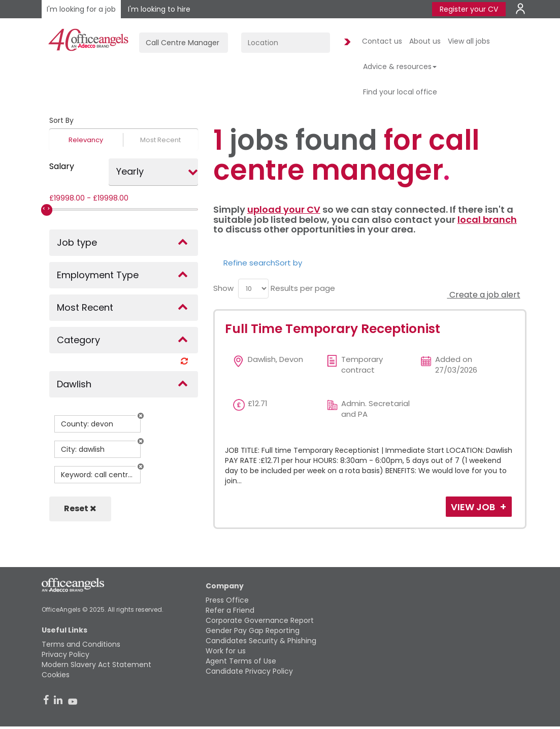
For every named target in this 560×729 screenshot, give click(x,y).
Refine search (249, 263)
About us (425, 41)
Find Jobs (346, 42)
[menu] (253, 289)
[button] (141, 416)
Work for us (226, 651)
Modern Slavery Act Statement (96, 665)
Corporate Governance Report (260, 620)
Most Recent (160, 140)
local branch (487, 220)
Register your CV (469, 9)
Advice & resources (400, 67)
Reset (80, 508)
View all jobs (469, 41)
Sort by (289, 263)
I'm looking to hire (159, 9)
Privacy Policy (65, 654)
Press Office (227, 600)
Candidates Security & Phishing (261, 641)
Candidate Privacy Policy (249, 671)
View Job (474, 507)
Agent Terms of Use (241, 661)
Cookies (56, 675)
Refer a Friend (230, 610)
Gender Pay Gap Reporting (253, 631)
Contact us (382, 41)
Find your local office (400, 92)
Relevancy (86, 140)
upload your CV (284, 209)
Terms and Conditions (81, 644)
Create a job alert (484, 295)
